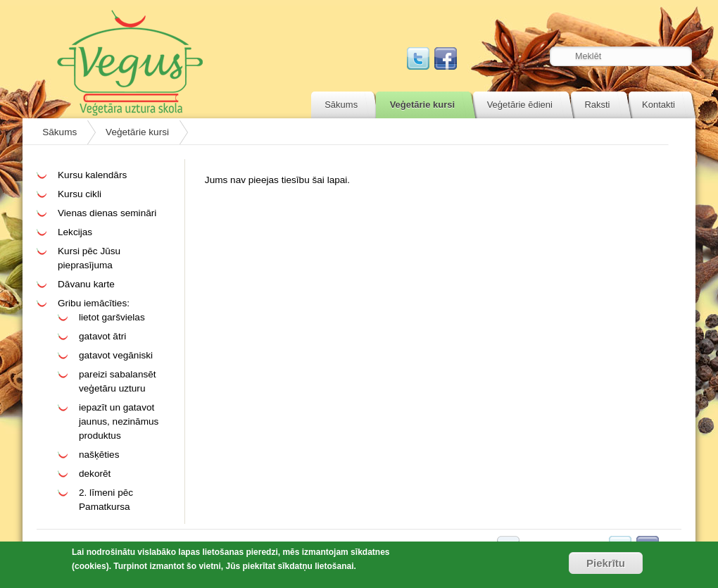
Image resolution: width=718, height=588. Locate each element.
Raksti (597, 105)
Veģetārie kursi (423, 105)
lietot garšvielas (112, 317)
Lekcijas (75, 232)
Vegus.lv (130, 63)
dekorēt (95, 474)
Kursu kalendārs (92, 175)
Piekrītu (606, 563)
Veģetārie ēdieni (520, 105)
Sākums (341, 105)
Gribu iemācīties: (94, 303)
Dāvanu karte (86, 284)
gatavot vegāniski (116, 355)
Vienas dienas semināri (107, 213)
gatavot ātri (102, 336)
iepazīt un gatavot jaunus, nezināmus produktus (119, 421)
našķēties (99, 455)
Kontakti (659, 105)
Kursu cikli (80, 194)
